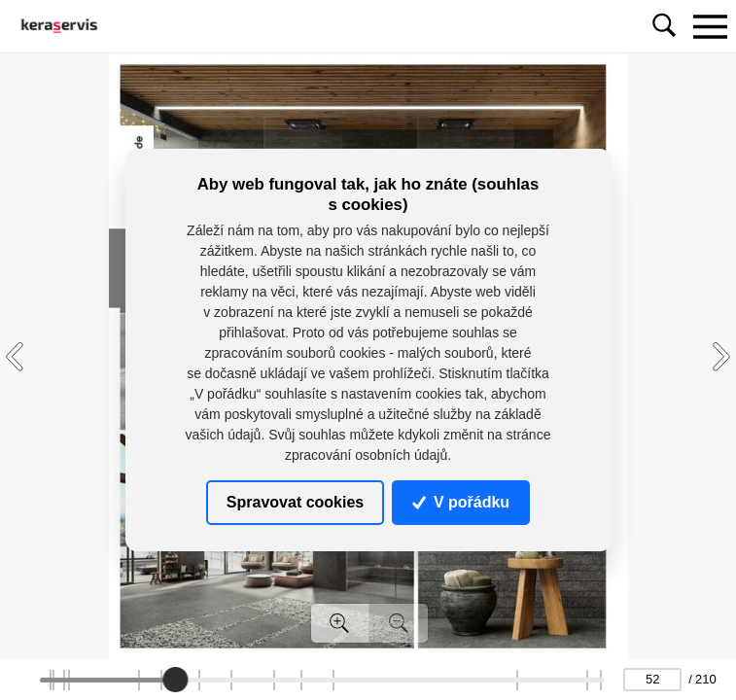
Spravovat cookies (295, 502)
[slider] (175, 680)
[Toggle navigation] (710, 26)
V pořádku (461, 502)
